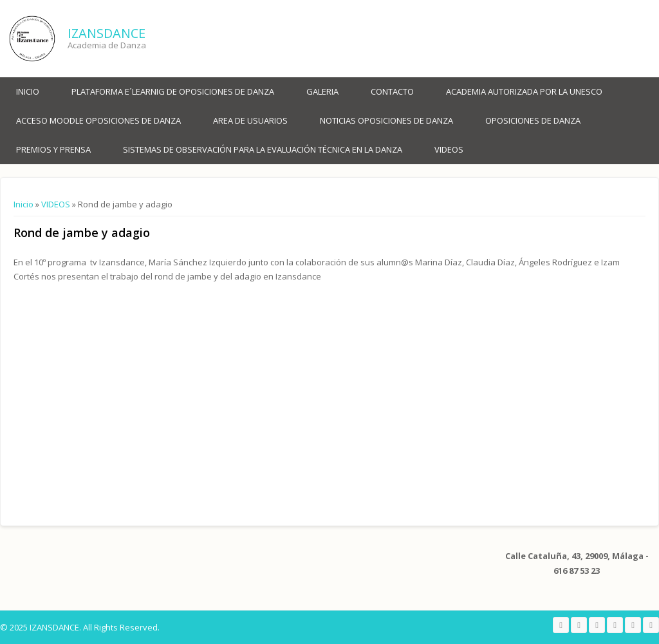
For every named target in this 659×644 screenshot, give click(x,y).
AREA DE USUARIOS (250, 120)
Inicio (28, 91)
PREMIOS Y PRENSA (53, 149)
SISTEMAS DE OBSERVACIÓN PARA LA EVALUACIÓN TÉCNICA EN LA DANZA (263, 149)
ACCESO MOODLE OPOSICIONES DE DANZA (98, 120)
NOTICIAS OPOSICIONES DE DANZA (386, 120)
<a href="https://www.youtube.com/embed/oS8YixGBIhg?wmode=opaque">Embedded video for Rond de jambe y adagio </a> (149, 394)
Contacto (392, 91)
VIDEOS (449, 149)
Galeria (322, 91)
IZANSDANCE (107, 33)
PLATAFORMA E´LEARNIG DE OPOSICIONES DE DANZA (173, 91)
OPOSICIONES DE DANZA (533, 120)
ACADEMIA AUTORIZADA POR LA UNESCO (524, 91)
